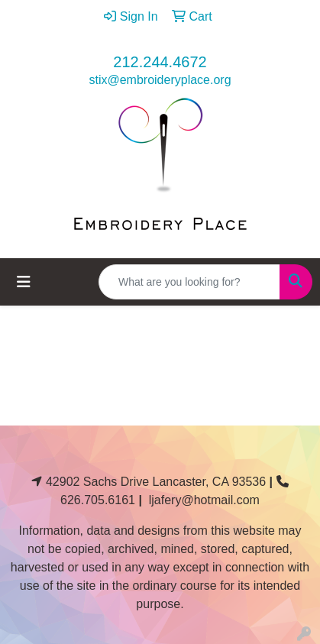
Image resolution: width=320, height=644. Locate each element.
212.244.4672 (160, 62)
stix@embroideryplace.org (160, 80)
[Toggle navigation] (24, 282)
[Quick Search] (189, 282)
